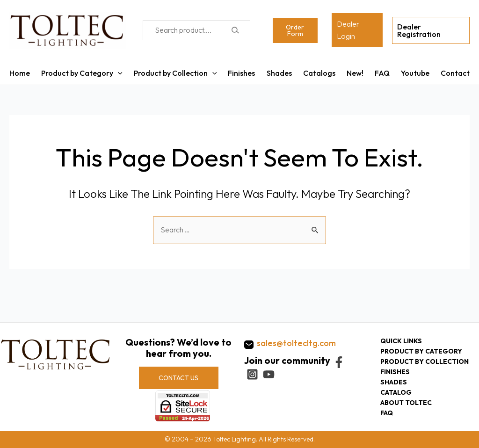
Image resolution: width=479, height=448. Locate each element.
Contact (455, 73)
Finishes (241, 73)
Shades (279, 73)
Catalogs (319, 73)
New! (355, 73)
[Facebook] (339, 362)
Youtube (415, 73)
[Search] (235, 30)
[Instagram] (252, 374)
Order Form (295, 30)
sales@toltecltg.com (296, 343)
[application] (118, 73)
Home (20, 73)
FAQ (382, 73)
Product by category (421, 351)
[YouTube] (269, 374)
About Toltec (406, 403)
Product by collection (425, 361)
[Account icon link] (357, 30)
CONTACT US (178, 378)
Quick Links (401, 341)
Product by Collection (175, 73)
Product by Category (82, 73)
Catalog (396, 392)
